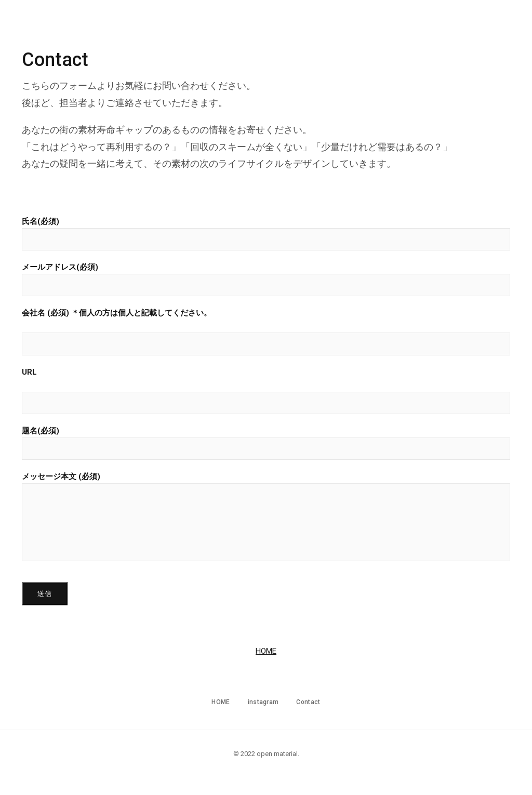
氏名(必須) (266, 234)
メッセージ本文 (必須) (266, 516)
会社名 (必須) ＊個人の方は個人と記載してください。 (266, 332)
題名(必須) (266, 443)
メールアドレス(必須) (266, 279)
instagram (452, 29)
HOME (401, 29)
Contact (509, 29)
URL (266, 391)
